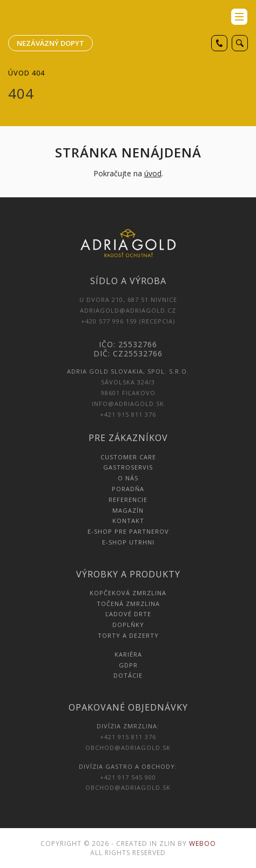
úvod (153, 173)
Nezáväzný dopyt (50, 43)
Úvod (19, 73)
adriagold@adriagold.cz (128, 310)
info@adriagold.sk (128, 404)
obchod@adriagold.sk (128, 748)
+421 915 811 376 (128, 414)
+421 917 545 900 (128, 777)
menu (239, 17)
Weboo (203, 843)
